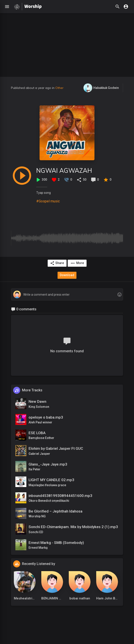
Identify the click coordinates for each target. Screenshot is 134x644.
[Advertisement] (67, 44)
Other (59, 88)
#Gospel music (48, 201)
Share (57, 263)
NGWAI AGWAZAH (64, 170)
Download (67, 275)
